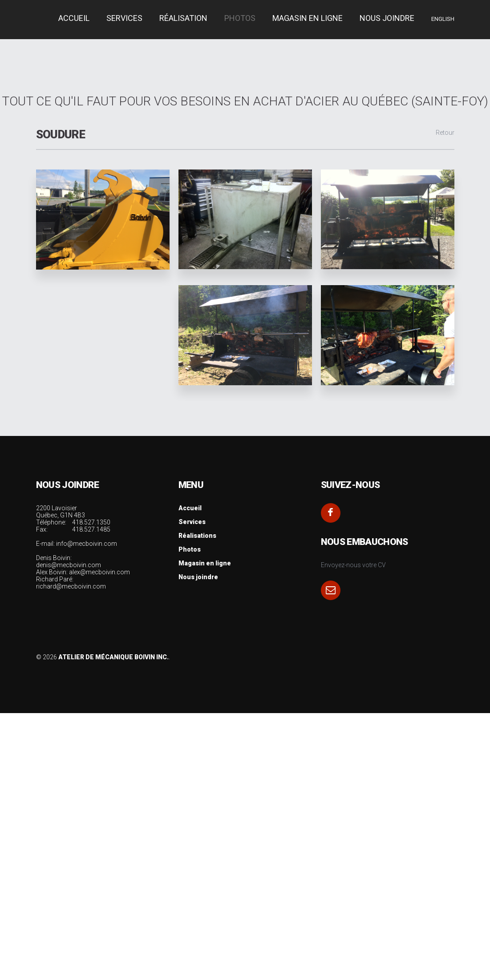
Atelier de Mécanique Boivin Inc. (113, 657)
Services (192, 522)
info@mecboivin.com (87, 544)
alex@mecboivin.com (99, 572)
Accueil (190, 508)
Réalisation (183, 18)
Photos (240, 18)
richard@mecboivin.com (71, 586)
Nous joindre (387, 18)
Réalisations (197, 536)
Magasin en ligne (308, 18)
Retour (445, 133)
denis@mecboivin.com (69, 565)
